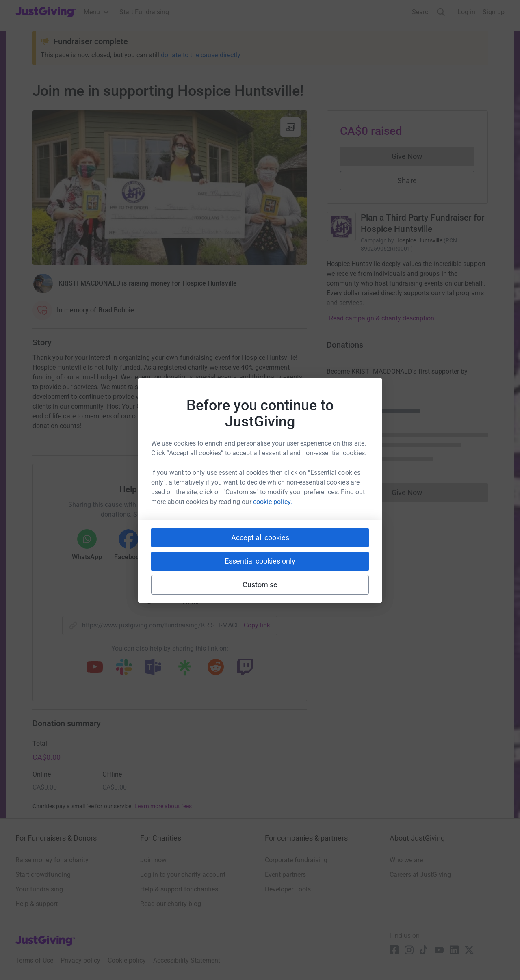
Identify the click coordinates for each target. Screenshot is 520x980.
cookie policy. (273, 502)
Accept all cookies (260, 538)
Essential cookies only (260, 561)
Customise (260, 585)
